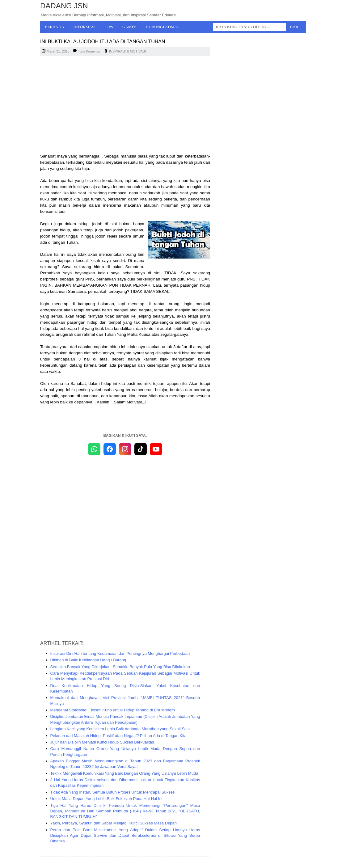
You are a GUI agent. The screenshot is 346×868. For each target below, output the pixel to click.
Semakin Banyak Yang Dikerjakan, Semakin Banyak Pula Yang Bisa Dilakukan (120, 667)
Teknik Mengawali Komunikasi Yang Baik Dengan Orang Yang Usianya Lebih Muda (124, 773)
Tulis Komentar (89, 51)
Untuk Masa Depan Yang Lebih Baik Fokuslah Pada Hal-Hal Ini (106, 799)
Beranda (55, 27)
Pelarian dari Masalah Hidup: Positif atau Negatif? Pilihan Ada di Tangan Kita (118, 736)
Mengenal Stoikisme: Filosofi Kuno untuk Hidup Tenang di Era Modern (113, 710)
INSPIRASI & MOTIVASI (128, 51)
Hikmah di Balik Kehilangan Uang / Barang (88, 660)
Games (129, 27)
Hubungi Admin (162, 27)
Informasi (85, 27)
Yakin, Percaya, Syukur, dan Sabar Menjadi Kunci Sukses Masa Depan (114, 823)
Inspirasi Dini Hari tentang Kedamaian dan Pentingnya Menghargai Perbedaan (120, 653)
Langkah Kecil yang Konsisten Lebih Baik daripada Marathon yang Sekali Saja (120, 729)
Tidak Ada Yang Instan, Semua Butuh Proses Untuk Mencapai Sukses (113, 792)
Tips (109, 27)
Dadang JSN (64, 6)
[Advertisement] (125, 105)
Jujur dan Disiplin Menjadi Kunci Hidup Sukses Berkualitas (102, 742)
